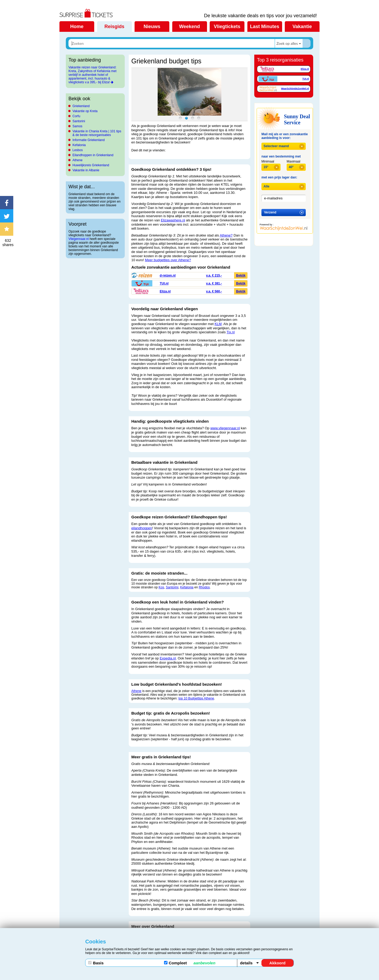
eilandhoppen (142, 528)
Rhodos (204, 587)
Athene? (226, 235)
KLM (218, 324)
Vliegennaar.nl (79, 239)
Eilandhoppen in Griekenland (93, 155)
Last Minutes (265, 27)
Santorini (79, 121)
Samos (77, 126)
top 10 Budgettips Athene (196, 698)
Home (77, 27)
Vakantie (302, 27)
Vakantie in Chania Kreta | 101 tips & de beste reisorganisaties (97, 133)
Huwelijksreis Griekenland (91, 165)
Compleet (190, 963)
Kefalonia (79, 145)
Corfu (76, 116)
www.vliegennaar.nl (225, 428)
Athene (77, 160)
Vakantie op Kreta (85, 111)
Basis (96, 963)
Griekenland (81, 106)
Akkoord (277, 963)
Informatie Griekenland (89, 140)
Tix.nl (231, 332)
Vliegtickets (227, 27)
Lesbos (78, 150)
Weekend (190, 27)
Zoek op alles (287, 43)
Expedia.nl (168, 658)
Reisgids (114, 27)
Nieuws (152, 27)
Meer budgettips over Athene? (168, 260)
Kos (161, 587)
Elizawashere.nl (173, 220)
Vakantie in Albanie (86, 170)
